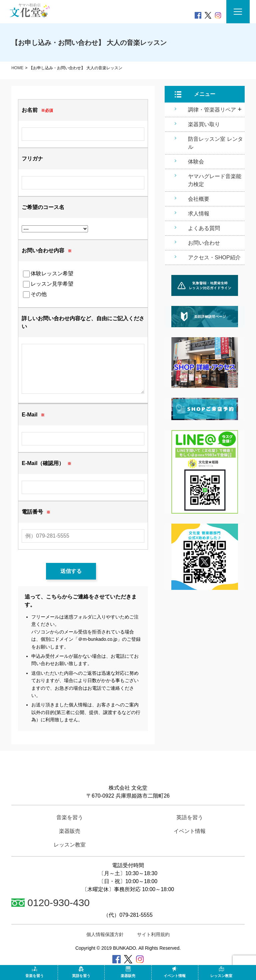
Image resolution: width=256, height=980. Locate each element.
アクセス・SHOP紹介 (214, 257)
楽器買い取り (204, 124)
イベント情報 (175, 972)
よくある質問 (204, 228)
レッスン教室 (221, 972)
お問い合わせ (204, 243)
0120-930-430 (50, 903)
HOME (17, 68)
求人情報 (199, 214)
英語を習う (81, 972)
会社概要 (199, 199)
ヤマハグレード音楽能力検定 (215, 180)
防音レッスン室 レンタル (215, 143)
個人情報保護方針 (105, 934)
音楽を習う (34, 972)
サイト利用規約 (153, 934)
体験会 (196, 162)
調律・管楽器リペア (212, 110)
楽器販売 (128, 972)
